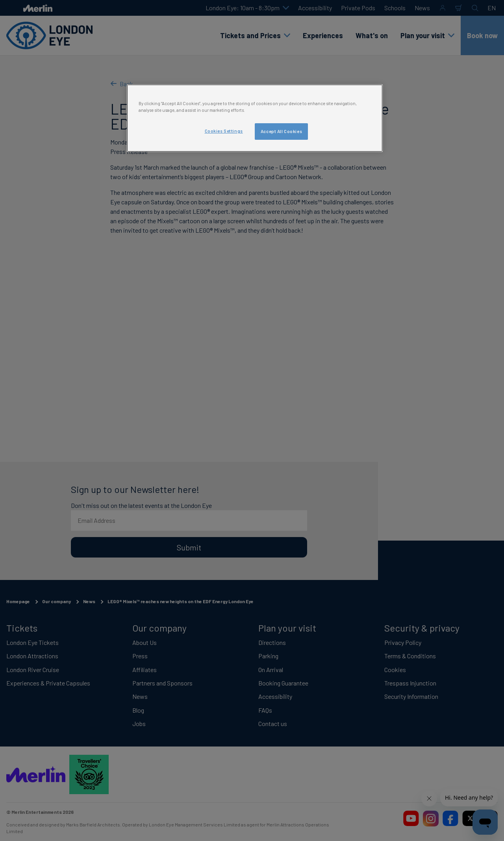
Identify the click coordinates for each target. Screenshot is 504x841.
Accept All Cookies (281, 131)
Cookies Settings (224, 131)
